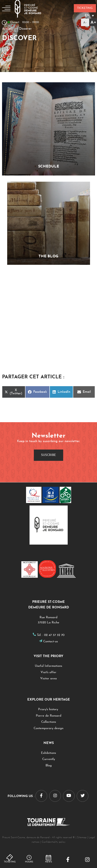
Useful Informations (48, 666)
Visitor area (48, 679)
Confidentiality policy (54, 842)
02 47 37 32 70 (54, 635)
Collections (49, 722)
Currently (49, 759)
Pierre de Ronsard (49, 716)
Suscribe (48, 455)
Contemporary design (48, 728)
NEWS (48, 862)
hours (29, 862)
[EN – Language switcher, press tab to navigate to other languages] (85, 16)
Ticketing (10, 862)
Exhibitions (48, 753)
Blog (49, 766)
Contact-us (51, 642)
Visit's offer (48, 672)
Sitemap (82, 837)
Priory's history (49, 709)
